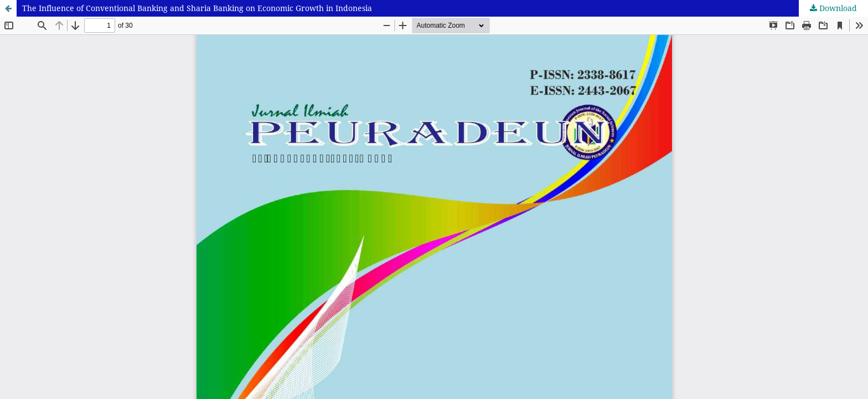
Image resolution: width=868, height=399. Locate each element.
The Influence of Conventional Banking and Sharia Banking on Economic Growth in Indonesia (197, 8)
